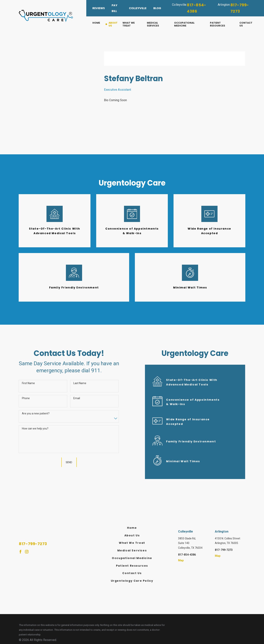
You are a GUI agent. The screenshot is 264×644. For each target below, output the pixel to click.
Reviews (99, 8)
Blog (157, 8)
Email (77, 398)
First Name (28, 383)
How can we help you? (35, 429)
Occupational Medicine (132, 558)
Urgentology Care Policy (132, 581)
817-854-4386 (196, 8)
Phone (26, 398)
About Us (132, 535)
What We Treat (132, 543)
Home (132, 528)
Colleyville (138, 8)
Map (181, 560)
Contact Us (132, 573)
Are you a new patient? (36, 413)
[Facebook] (20, 552)
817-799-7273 (240, 8)
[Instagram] (27, 552)
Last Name (80, 383)
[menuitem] (99, 24)
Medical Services (132, 550)
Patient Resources (132, 566)
